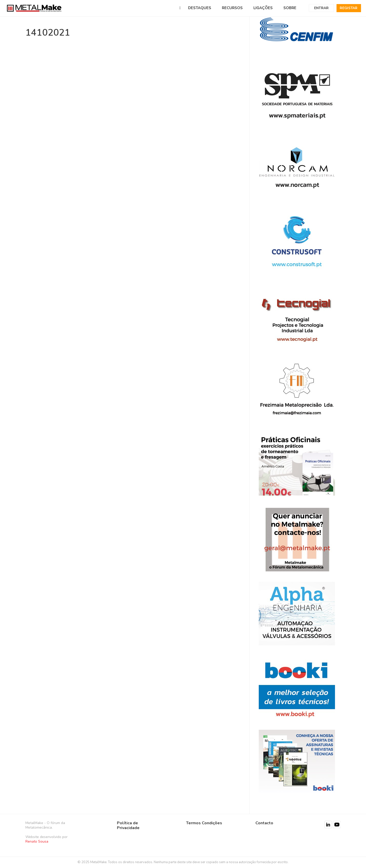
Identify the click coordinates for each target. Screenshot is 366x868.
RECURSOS (232, 8)
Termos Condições (204, 823)
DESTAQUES (200, 8)
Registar (349, 8)
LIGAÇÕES (263, 8)
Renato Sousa (37, 841)
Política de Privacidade (128, 825)
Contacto (264, 823)
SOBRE (290, 8)
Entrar (321, 8)
